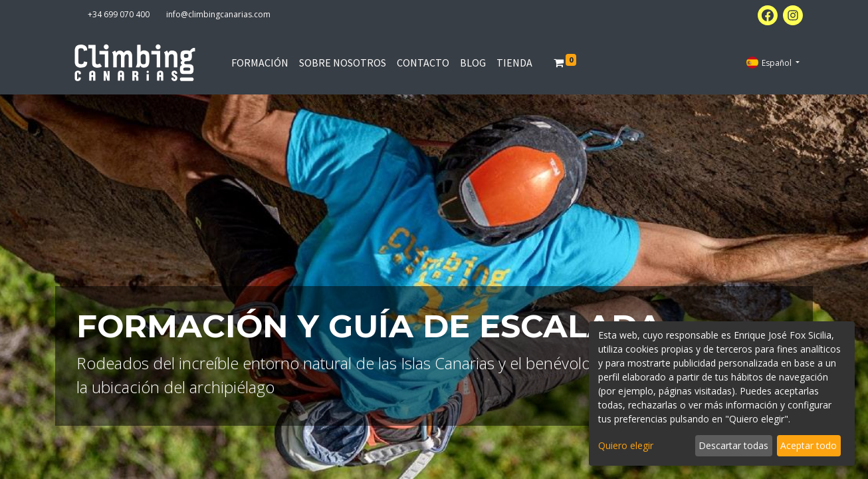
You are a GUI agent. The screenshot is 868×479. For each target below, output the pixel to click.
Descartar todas (733, 445)
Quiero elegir (626, 445)
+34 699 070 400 (119, 14)
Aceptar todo (809, 445)
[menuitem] (260, 63)
